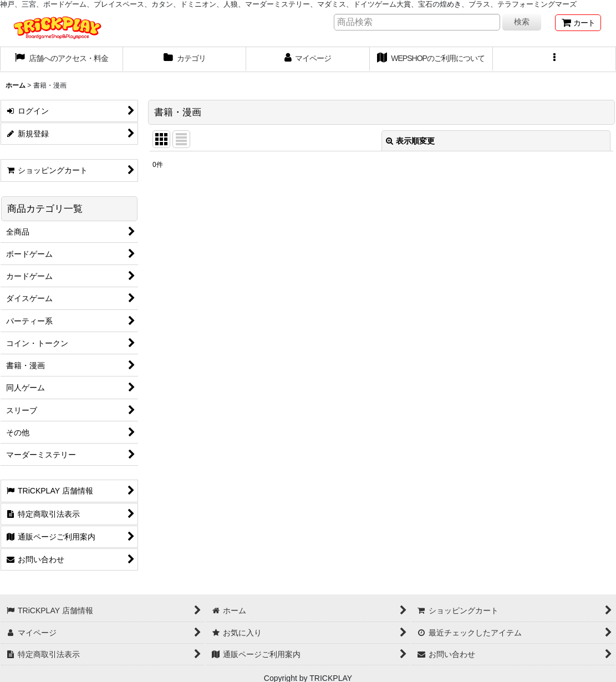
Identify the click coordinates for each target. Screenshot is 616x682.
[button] (554, 59)
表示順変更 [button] (410, 141)
